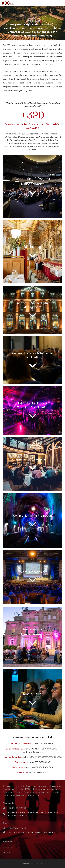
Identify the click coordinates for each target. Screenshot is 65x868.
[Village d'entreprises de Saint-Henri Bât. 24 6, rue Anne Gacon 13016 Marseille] (5, 814)
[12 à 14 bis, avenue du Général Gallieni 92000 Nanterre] (5, 833)
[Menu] (62, 3)
